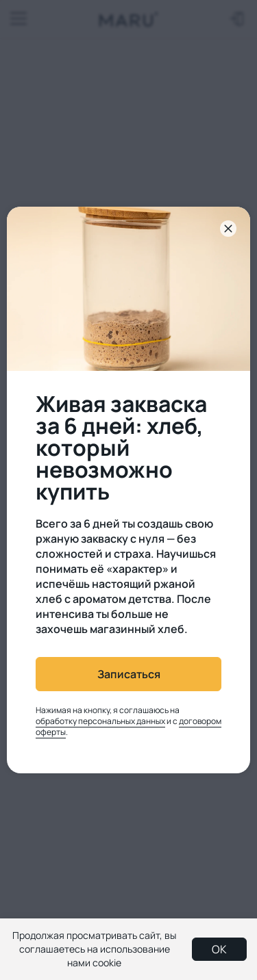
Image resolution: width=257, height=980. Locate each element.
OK (219, 949)
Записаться (129, 674)
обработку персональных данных (100, 721)
